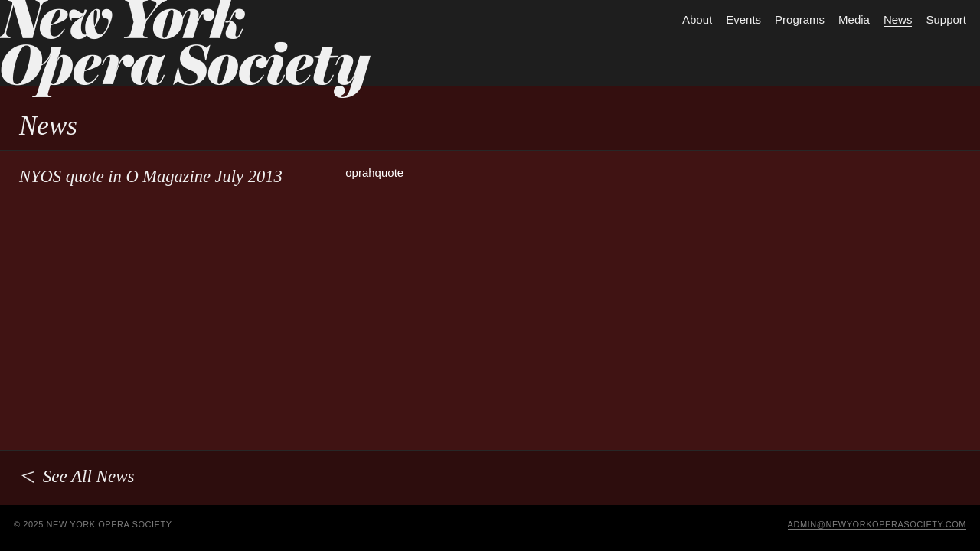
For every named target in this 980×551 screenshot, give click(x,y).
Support (946, 20)
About (697, 20)
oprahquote (374, 173)
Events (743, 20)
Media (854, 20)
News (898, 20)
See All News (77, 476)
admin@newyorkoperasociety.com (877, 524)
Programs (800, 20)
